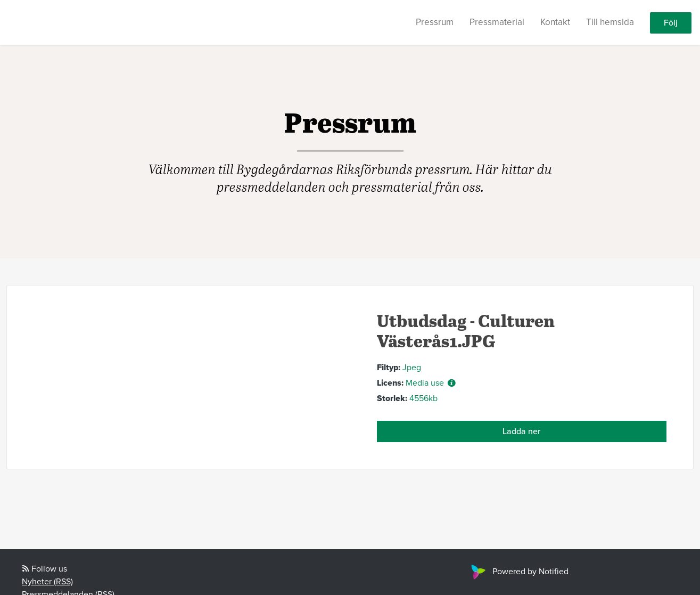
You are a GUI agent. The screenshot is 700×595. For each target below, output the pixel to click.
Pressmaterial (497, 22)
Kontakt (555, 22)
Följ (671, 23)
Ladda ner (521, 431)
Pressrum (435, 22)
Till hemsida (610, 22)
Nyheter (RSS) (47, 582)
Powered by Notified (518, 572)
